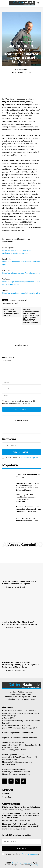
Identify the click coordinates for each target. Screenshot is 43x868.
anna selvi (22, 300)
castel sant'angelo (10, 303)
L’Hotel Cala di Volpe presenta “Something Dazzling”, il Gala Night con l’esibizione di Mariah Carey (20, 665)
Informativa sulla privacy (29, 458)
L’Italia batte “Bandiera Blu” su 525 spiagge (21, 807)
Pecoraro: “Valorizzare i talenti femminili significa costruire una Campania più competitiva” (28, 509)
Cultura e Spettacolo (21, 42)
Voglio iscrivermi (22, 452)
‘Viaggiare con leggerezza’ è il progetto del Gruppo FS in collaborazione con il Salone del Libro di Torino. (28, 487)
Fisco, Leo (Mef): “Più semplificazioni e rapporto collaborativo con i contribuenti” (26, 498)
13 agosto (13, 300)
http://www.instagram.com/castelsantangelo (21, 273)
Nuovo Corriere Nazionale (21, 863)
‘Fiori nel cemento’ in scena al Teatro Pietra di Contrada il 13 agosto (19, 583)
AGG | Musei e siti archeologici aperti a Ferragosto (11, 314)
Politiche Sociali (9, 829)
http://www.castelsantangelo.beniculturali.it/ (21, 293)
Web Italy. (35, 865)
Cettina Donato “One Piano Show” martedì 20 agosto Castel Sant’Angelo (20, 623)
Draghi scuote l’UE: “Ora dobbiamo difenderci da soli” (27, 519)
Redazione (23, 69)
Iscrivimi (22, 848)
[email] (21, 445)
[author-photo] (4, 587)
